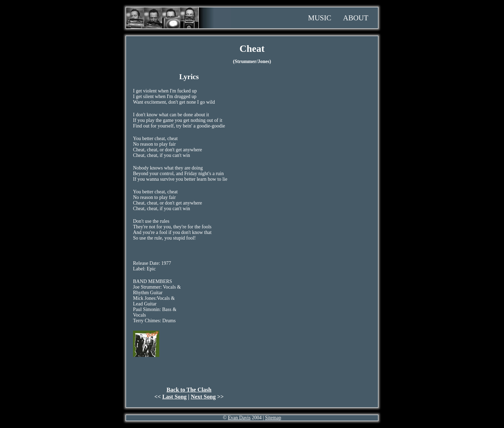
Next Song (203, 397)
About (356, 18)
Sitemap (273, 418)
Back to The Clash (189, 390)
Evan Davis (239, 418)
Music (320, 18)
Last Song (175, 397)
